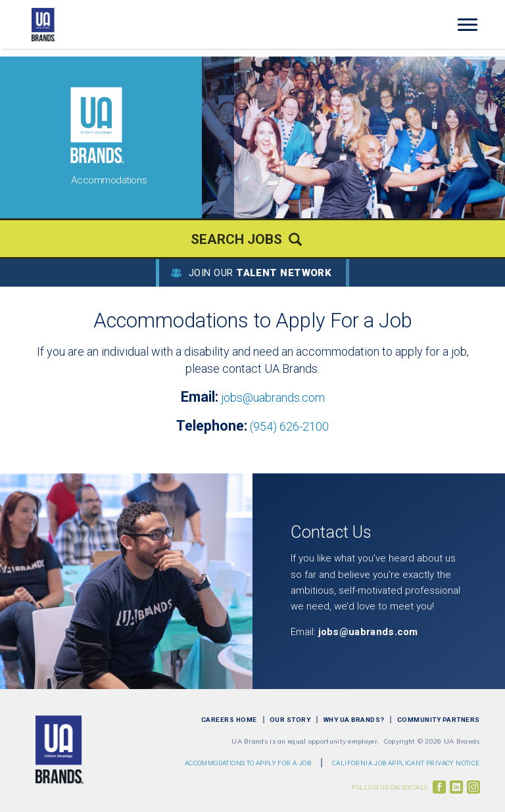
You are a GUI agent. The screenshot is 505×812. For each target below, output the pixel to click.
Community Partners (439, 720)
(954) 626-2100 (289, 426)
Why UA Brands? (354, 720)
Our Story (290, 720)
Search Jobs (236, 239)
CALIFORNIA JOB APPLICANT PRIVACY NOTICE (406, 763)
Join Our (260, 273)
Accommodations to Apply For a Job (248, 763)
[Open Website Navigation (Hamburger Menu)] (472, 25)
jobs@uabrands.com (273, 397)
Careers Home (229, 720)
